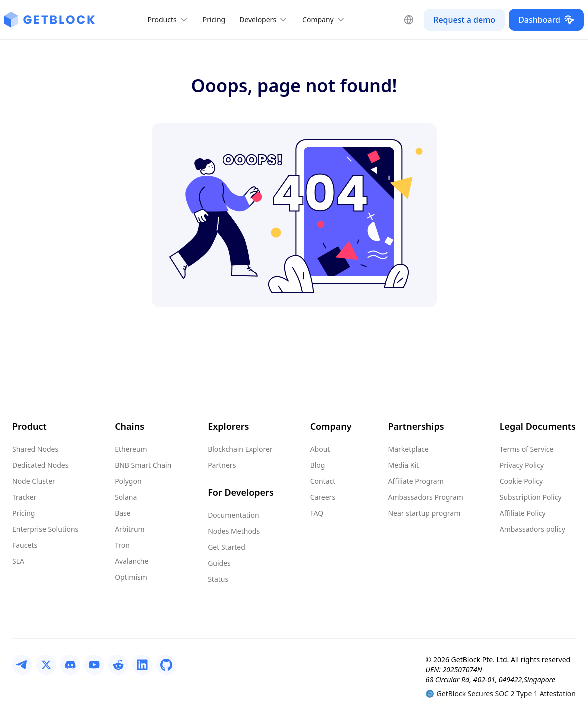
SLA (18, 561)
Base (123, 513)
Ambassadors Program (425, 497)
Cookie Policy (521, 481)
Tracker (24, 497)
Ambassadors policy (533, 529)
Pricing (214, 19)
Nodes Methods (234, 531)
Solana (126, 497)
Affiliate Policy (523, 513)
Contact (323, 481)
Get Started (226, 547)
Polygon (128, 481)
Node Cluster (34, 481)
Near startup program (424, 513)
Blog (318, 465)
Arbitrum (130, 529)
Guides (219, 563)
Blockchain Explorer (240, 449)
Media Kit (403, 465)
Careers (323, 497)
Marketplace (408, 449)
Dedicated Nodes (40, 465)
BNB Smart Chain (143, 465)
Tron (122, 545)
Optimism (131, 577)
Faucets (25, 545)
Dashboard (546, 20)
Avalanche (131, 561)
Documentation (233, 515)
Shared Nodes (35, 449)
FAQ (317, 513)
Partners (222, 465)
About (320, 449)
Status (218, 579)
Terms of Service (527, 449)
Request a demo (464, 20)
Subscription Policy (531, 497)
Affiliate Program (416, 481)
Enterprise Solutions (45, 529)
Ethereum (131, 449)
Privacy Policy (522, 465)
